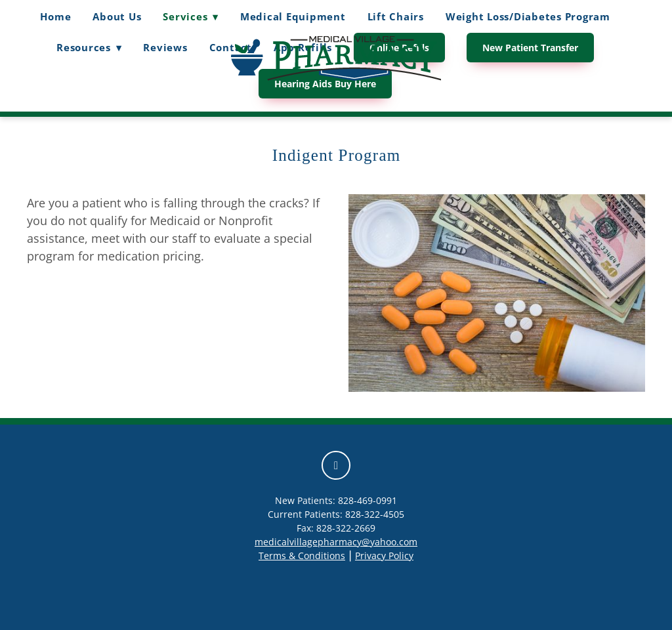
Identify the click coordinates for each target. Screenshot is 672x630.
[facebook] (336, 465)
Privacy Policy (384, 556)
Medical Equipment (293, 16)
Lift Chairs (396, 16)
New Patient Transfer (530, 48)
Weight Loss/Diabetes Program (528, 16)
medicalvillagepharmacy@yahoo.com (336, 542)
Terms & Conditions (302, 556)
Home (55, 16)
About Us (117, 16)
